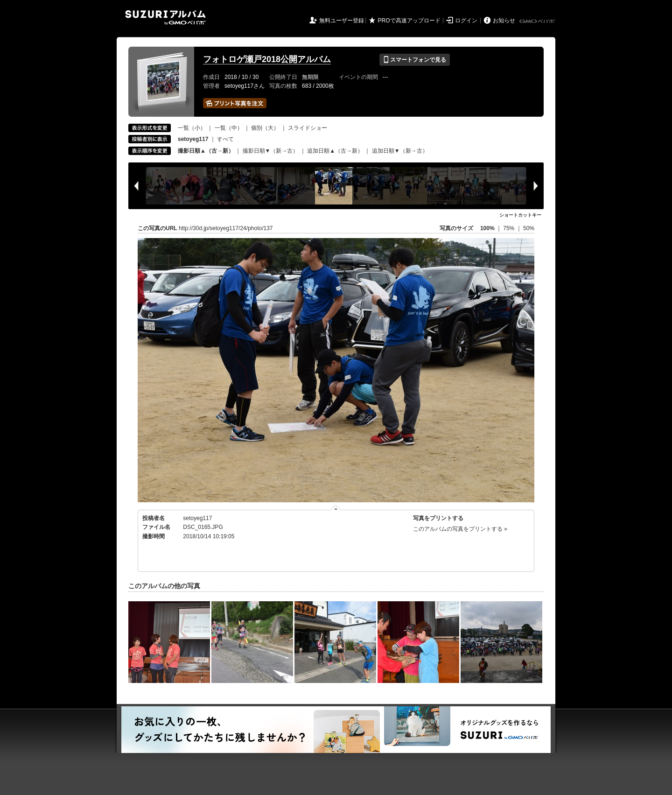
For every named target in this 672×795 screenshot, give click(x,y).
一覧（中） (229, 128)
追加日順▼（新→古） (400, 151)
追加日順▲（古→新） (335, 151)
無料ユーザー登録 (342, 21)
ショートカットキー (520, 215)
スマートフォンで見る (415, 60)
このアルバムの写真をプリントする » (460, 529)
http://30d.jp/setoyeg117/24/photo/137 (226, 228)
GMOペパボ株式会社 (538, 21)
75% (509, 228)
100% (487, 228)
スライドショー (308, 128)
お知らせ (504, 21)
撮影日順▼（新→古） (271, 151)
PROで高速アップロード (409, 21)
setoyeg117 (197, 518)
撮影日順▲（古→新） (206, 151)
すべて (225, 139)
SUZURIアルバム (165, 18)
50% (529, 228)
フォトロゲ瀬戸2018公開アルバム (267, 59)
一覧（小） (192, 128)
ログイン (466, 21)
